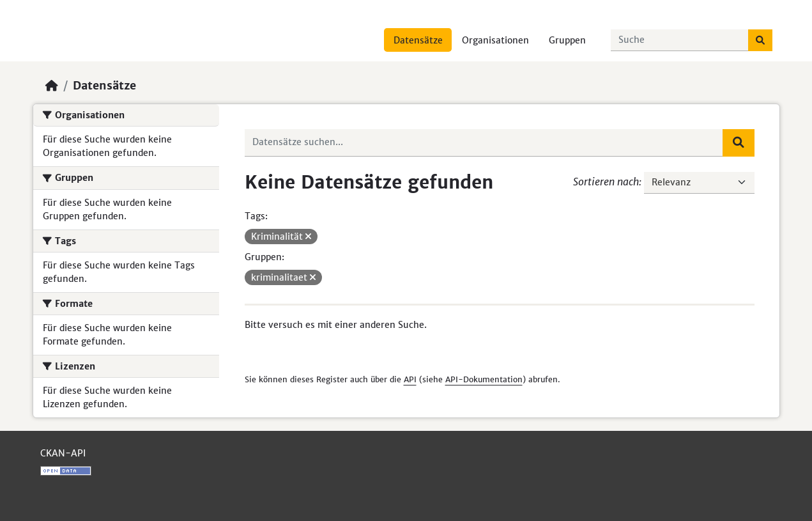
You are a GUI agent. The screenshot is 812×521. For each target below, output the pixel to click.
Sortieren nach (606, 182)
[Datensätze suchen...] (680, 40)
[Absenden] (760, 40)
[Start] (52, 86)
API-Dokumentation (484, 379)
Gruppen (567, 40)
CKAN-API (63, 453)
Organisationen (495, 40)
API (410, 379)
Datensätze (418, 40)
